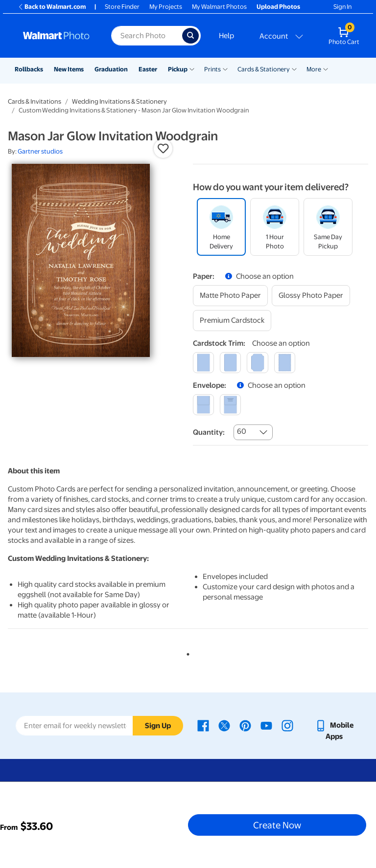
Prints (212, 69)
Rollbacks (29, 69)
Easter (148, 69)
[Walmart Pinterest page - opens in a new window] (245, 725)
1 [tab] (186, 652)
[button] (163, 149)
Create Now (277, 825)
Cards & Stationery (264, 69)
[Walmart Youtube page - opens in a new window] (266, 725)
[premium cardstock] (232, 321)
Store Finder (122, 7)
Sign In (342, 7)
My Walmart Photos (219, 7)
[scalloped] (285, 363)
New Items (69, 69)
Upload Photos (278, 7)
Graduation (111, 69)
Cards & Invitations (35, 101)
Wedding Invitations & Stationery (119, 101)
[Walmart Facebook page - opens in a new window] (203, 725)
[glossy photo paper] (311, 296)
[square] (203, 363)
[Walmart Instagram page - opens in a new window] (287, 725)
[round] (230, 363)
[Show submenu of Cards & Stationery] (294, 68)
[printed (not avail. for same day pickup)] (230, 405)
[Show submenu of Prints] (225, 68)
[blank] (203, 405)
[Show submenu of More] (326, 68)
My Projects (166, 7)
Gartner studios (40, 151)
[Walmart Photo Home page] (57, 36)
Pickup (178, 69)
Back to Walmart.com (52, 7)
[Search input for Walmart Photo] (147, 36)
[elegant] (257, 363)
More (314, 69)
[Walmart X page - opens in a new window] (224, 725)
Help (226, 36)
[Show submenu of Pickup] (192, 68)
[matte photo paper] (230, 296)
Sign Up (158, 726)
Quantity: (209, 432)
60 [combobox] (242, 431)
